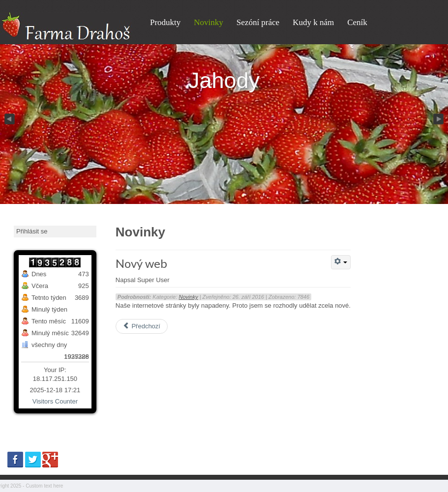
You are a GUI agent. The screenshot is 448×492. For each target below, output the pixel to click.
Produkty (165, 22)
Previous (9, 119)
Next (439, 119)
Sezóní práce (258, 22)
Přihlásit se (32, 231)
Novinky (209, 22)
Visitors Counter (55, 401)
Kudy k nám (313, 22)
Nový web (141, 263)
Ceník (357, 22)
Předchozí (142, 326)
